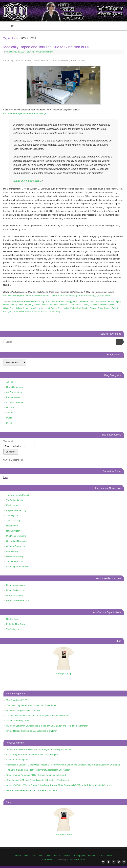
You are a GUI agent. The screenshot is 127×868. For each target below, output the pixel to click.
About (27, 856)
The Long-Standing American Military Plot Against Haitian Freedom (38, 770)
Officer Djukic (9, 308)
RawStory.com (13, 531)
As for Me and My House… (19, 721)
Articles (10, 382)
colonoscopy (67, 301)
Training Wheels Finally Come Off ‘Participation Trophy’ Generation (38, 716)
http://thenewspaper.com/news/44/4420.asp (25, 113)
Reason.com (12, 526)
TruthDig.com (13, 515)
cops (75, 301)
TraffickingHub (13, 629)
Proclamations (13, 397)
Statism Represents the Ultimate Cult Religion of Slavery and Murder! (39, 749)
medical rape (104, 305)
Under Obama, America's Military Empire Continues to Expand (36, 775)
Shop (109, 856)
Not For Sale (12, 619)
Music (9, 418)
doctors (37, 305)
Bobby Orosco (45, 301)
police (67, 308)
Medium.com (12, 505)
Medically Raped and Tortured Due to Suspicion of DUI (47, 47)
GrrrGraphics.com (15, 595)
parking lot (45, 308)
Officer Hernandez (24, 308)
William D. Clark (48, 312)
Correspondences (15, 402)
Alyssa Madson (31, 301)
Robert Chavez (104, 308)
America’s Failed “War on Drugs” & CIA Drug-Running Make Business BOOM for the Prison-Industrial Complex (59, 785)
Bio (34, 856)
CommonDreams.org (16, 546)
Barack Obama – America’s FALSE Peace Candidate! (32, 790)
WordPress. (81, 860)
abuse (13, 301)
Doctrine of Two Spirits (17, 760)
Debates (10, 408)
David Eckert (100, 301)
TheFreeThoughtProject (18, 495)
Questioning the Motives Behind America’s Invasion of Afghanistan (38, 780)
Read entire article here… (28, 181)
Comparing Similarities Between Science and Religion (32, 755)
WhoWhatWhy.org (15, 556)
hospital (93, 305)
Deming (110, 301)
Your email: (9, 441)
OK (119, 341)
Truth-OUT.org (13, 521)
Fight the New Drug (16, 624)
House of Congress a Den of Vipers (23, 710)
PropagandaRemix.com (18, 600)
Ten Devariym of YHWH (18, 700)
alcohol (20, 301)
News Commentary (44, 52)
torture (28, 312)
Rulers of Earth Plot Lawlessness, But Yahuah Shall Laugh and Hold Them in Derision (47, 726)
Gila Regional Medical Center (62, 305)
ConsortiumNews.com (17, 541)
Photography (79, 856)
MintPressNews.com (16, 536)
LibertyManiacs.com (16, 585)
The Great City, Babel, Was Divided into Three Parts (31, 705)
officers (36, 308)
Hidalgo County (82, 305)
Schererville (19, 312)
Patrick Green (57, 308)
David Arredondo (86, 301)
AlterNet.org (12, 551)
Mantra (70, 860)
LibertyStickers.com (16, 590)
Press (9, 423)
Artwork (10, 413)
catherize (56, 301)
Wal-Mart (36, 312)
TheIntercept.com (15, 562)
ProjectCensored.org (16, 510)
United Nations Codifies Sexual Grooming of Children (32, 731)
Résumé (92, 856)
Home (18, 856)
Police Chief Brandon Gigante (84, 308)
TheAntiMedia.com (15, 500)
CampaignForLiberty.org (18, 567)
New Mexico (116, 305)
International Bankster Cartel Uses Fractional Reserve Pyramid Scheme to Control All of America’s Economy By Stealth (63, 765)
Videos (57, 856)
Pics (40, 856)
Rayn (9, 52)
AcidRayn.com (48, 860)
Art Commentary (14, 392)
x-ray (58, 312)
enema (45, 305)
